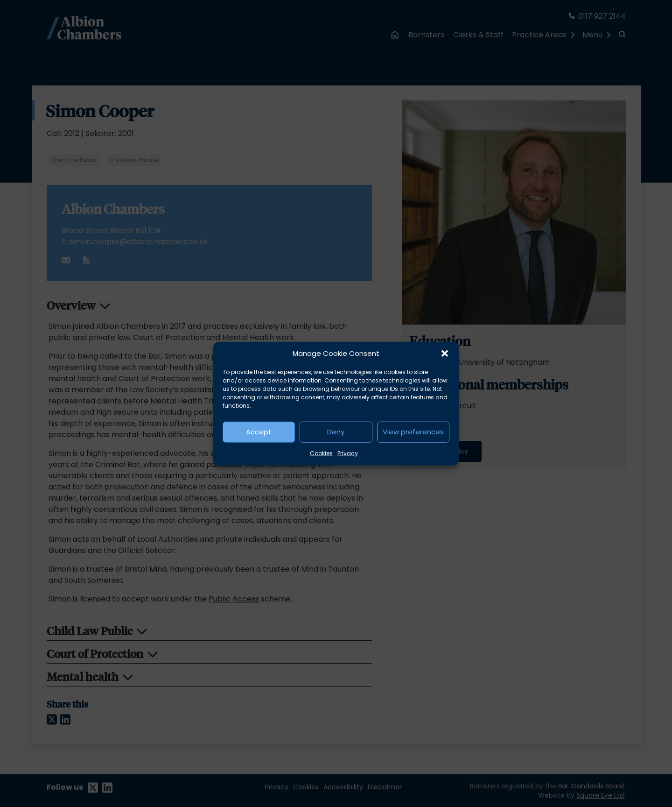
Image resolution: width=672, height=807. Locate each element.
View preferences (413, 432)
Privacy (348, 453)
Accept (259, 432)
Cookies (321, 453)
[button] (445, 354)
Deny (336, 432)
